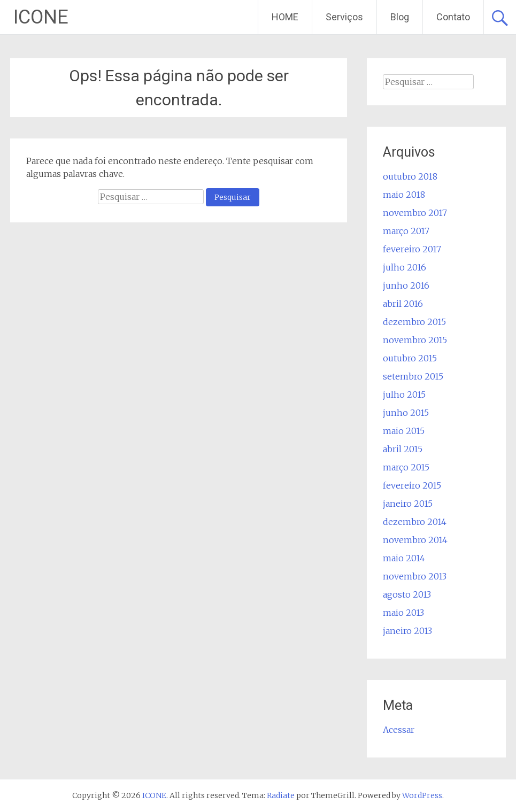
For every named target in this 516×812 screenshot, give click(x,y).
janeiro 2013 (407, 631)
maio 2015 (404, 431)
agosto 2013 (407, 594)
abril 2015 (403, 449)
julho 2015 (404, 395)
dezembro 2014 (415, 522)
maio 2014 (404, 558)
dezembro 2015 (414, 322)
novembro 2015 (415, 340)
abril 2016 (403, 304)
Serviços (344, 17)
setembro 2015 (413, 376)
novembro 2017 (415, 213)
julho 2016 (405, 267)
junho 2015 (406, 413)
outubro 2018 (410, 176)
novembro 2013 (415, 576)
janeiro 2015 (408, 504)
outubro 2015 (410, 358)
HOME (285, 17)
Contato (453, 17)
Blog (400, 17)
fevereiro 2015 (412, 485)
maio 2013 (403, 613)
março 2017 (406, 231)
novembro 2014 (415, 540)
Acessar (399, 730)
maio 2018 (404, 195)
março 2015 (406, 467)
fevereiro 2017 (412, 249)
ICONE (41, 17)
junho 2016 (406, 285)
